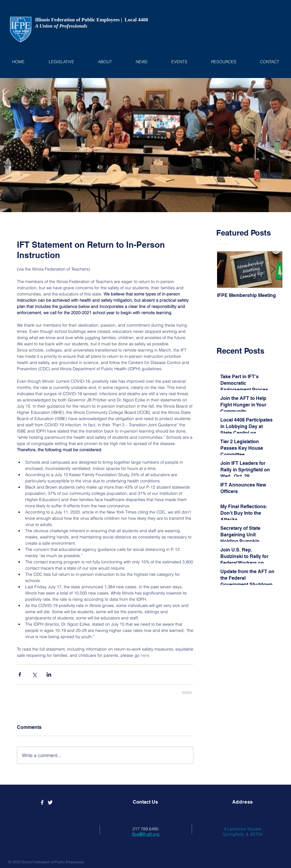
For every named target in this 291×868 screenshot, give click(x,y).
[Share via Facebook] (20, 674)
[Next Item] (273, 270)
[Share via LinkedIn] (49, 674)
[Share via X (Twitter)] (34, 674)
